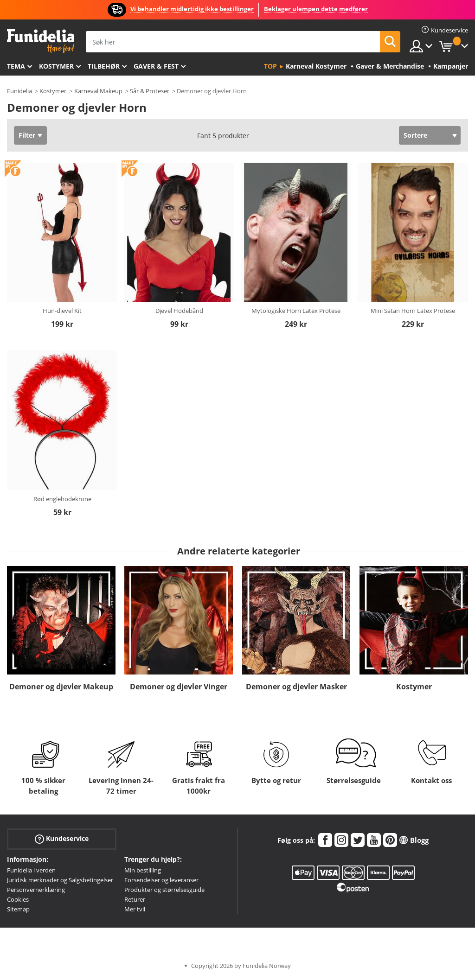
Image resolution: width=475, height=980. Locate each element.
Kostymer (56, 66)
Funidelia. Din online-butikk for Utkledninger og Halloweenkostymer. (41, 41)
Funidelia (19, 91)
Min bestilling (143, 870)
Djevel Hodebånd (179, 311)
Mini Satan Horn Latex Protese (413, 311)
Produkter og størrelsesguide (164, 890)
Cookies (18, 899)
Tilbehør (104, 66)
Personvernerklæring (36, 890)
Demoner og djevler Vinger (179, 687)
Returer (135, 899)
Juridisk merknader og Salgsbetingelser (60, 880)
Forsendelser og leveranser (161, 880)
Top (270, 66)
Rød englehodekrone (62, 499)
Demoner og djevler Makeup (61, 687)
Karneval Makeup (98, 91)
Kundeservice (62, 839)
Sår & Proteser (150, 91)
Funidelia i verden (31, 870)
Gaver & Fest (156, 66)
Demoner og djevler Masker (296, 687)
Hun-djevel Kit (62, 311)
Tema (16, 66)
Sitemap (18, 909)
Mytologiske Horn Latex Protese (296, 311)
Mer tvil (135, 909)
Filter (27, 135)
